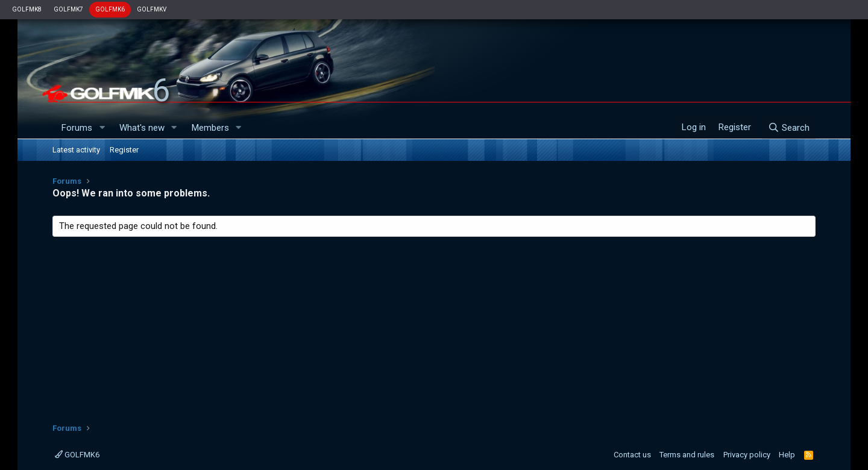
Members (210, 128)
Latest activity (76, 150)
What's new (142, 128)
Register (124, 150)
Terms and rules (687, 455)
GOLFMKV (152, 9)
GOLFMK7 (68, 9)
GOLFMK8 (27, 9)
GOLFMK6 (110, 9)
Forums (77, 128)
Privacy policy (747, 455)
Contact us (632, 455)
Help (787, 455)
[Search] (789, 128)
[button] (102, 128)
